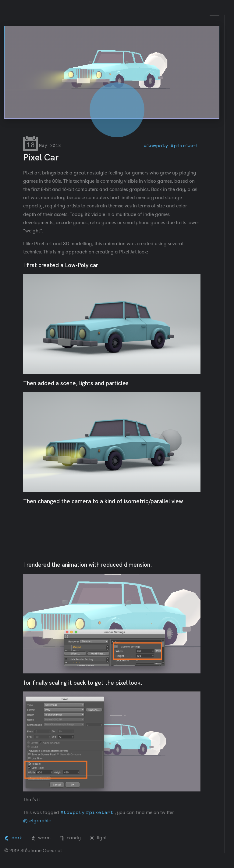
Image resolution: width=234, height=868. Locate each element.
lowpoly (158, 146)
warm (41, 838)
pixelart (186, 146)
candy (70, 838)
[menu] (214, 18)
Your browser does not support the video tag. (112, 72)
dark (13, 838)
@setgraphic (37, 821)
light (98, 838)
